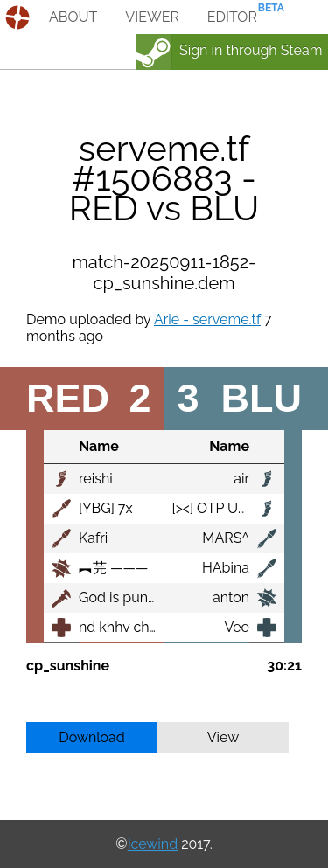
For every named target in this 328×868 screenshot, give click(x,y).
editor (232, 17)
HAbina (226, 568)
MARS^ (226, 538)
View (223, 737)
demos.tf (20, 17)
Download (92, 737)
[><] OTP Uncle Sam (236, 508)
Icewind (153, 844)
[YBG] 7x (106, 508)
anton (231, 597)
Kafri (93, 538)
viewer (152, 17)
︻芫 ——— (113, 568)
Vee (237, 627)
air (241, 479)
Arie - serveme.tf (207, 319)
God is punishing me (144, 597)
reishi (96, 479)
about (73, 17)
